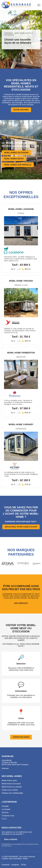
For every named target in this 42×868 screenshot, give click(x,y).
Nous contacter (11, 839)
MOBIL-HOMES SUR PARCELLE (18, 165)
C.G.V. (4, 819)
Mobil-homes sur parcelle (12, 787)
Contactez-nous (8, 816)
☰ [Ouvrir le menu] (39, 5)
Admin (25, 859)
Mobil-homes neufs (9, 780)
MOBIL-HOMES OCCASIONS (16, 153)
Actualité (5, 806)
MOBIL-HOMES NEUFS (14, 159)
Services (5, 812)
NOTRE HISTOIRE (21, 110)
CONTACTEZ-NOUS (21, 737)
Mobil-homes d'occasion (11, 784)
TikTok (23, 865)
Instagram (15, 865)
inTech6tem (17, 859)
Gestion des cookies (10, 790)
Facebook (6, 865)
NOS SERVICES (21, 603)
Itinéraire (5, 768)
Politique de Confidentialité (12, 793)
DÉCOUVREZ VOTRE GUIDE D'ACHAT (21, 527)
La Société (6, 809)
